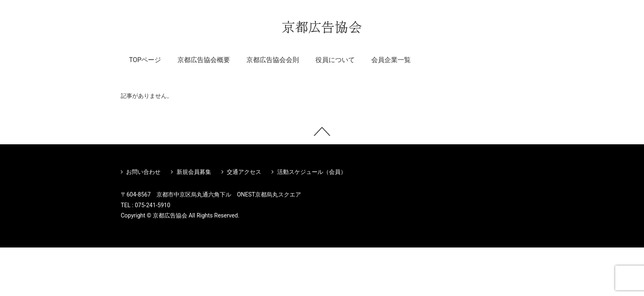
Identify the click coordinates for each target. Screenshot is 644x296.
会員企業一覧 (391, 60)
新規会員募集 (191, 172)
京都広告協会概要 (204, 60)
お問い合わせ (141, 172)
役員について (335, 60)
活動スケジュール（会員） (309, 172)
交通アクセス (241, 172)
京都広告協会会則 (273, 60)
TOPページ (145, 60)
